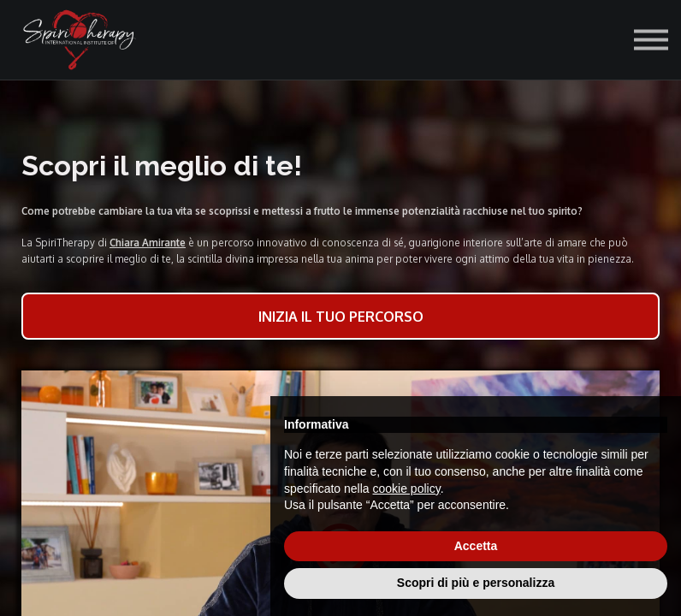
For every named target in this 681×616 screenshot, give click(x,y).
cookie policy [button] (407, 489)
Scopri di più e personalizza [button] (476, 583)
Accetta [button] (476, 546)
